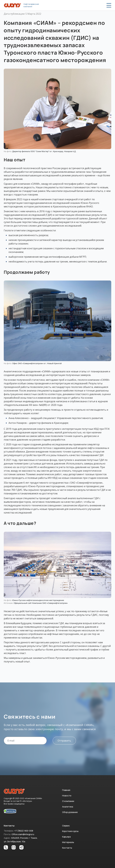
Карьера (66, 837)
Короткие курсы (70, 831)
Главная (66, 790)
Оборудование (70, 812)
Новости (67, 796)
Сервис (66, 826)
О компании (68, 801)
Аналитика (68, 807)
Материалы (68, 842)
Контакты (67, 848)
